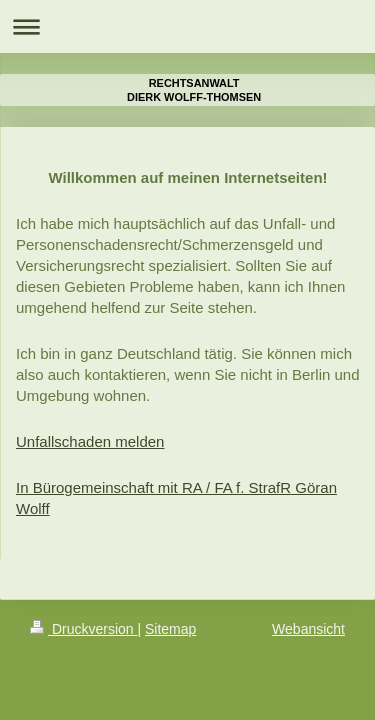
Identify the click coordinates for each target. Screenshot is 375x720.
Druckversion (83, 629)
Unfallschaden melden (90, 441)
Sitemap (170, 629)
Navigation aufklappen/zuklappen (187, 26)
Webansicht (308, 629)
